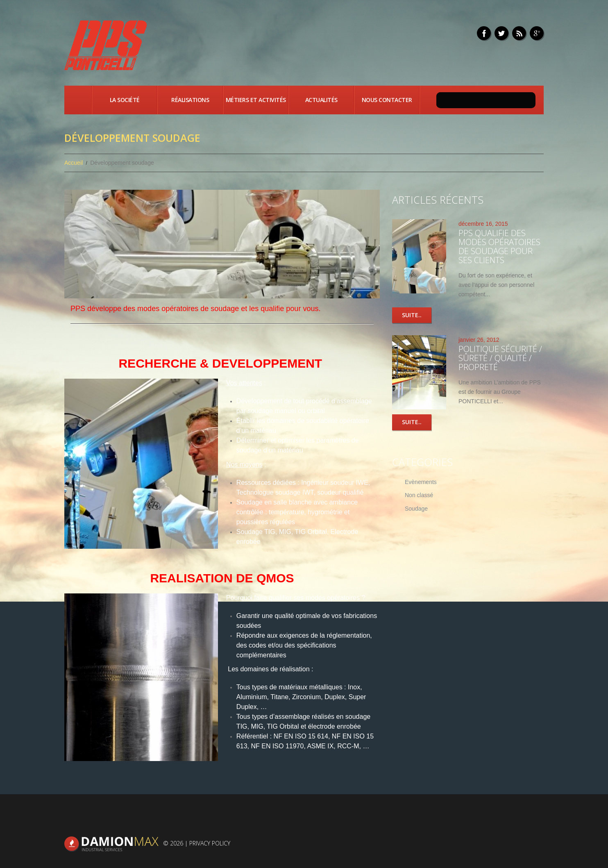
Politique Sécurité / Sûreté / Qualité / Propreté (500, 358)
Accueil (78, 100)
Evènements (421, 482)
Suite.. (412, 315)
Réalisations (190, 100)
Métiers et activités (256, 100)
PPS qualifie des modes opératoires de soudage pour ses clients (499, 247)
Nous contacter (387, 100)
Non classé (419, 495)
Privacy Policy (210, 843)
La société (125, 100)
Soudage (416, 509)
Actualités (321, 100)
